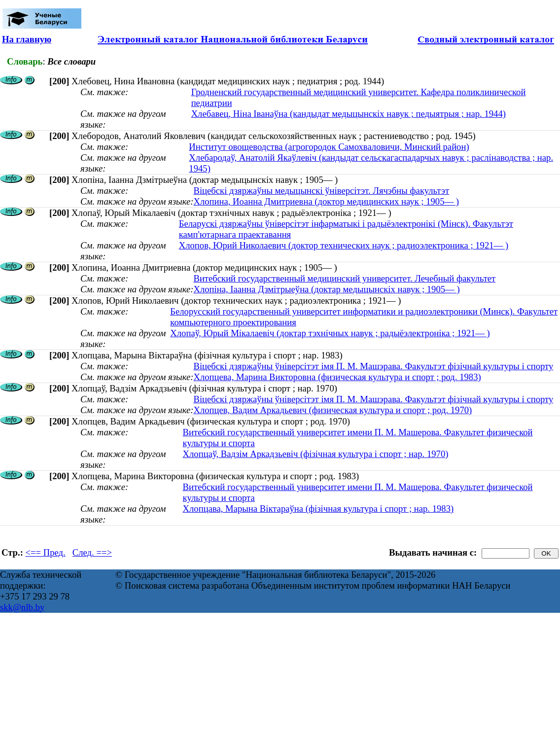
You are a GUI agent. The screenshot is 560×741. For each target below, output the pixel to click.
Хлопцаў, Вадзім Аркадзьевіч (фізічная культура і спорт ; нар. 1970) (316, 454)
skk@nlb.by (22, 607)
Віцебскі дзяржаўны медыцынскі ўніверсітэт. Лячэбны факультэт (321, 191)
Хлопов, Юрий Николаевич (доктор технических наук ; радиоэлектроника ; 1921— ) (344, 245)
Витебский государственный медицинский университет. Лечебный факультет (344, 278)
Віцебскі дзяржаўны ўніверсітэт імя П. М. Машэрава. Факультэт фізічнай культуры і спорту (373, 366)
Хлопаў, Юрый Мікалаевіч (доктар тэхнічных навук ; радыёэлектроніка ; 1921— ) (330, 333)
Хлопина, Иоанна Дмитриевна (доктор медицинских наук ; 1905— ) (326, 201)
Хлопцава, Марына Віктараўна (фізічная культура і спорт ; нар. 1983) (318, 509)
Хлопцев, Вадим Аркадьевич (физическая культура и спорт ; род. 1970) (332, 410)
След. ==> (92, 552)
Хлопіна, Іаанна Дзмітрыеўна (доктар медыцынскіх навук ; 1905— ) (326, 289)
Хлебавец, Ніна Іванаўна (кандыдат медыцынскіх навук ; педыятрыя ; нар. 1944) (349, 114)
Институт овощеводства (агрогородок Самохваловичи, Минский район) (329, 147)
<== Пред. (46, 552)
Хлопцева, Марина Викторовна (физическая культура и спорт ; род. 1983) (337, 377)
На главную (27, 39)
